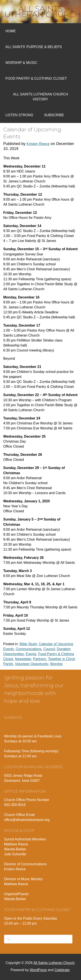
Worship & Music (21, 63)
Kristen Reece (38, 144)
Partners (40, 659)
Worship (56, 664)
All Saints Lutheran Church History (40, 97)
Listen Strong (19, 115)
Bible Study (28, 644)
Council (49, 649)
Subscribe (54, 115)
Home (11, 31)
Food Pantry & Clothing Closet (36, 78)
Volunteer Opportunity (32, 664)
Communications (29, 649)
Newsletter (23, 659)
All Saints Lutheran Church (40, 11)
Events (31, 654)
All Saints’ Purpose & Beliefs (34, 47)
